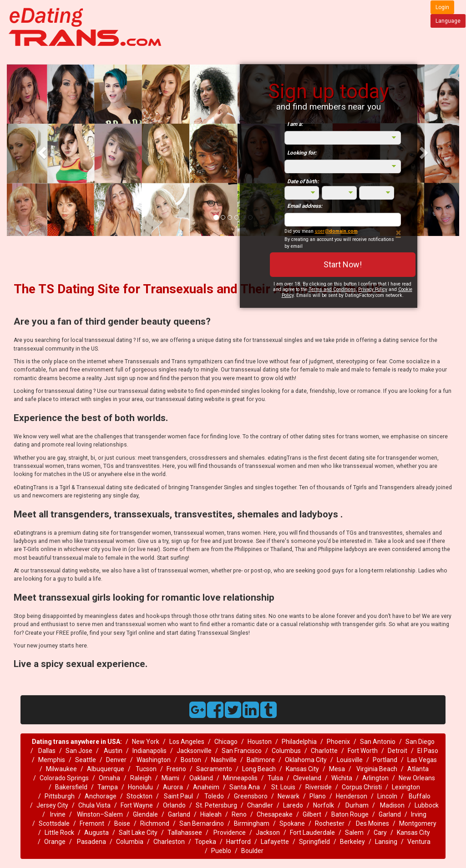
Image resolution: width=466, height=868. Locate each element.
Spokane (292, 823)
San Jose (79, 751)
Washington (154, 760)
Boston (191, 760)
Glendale (145, 814)
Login (442, 7)
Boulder (252, 851)
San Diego (420, 742)
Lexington (406, 787)
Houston (260, 742)
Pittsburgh (60, 796)
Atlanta (418, 769)
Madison (392, 805)
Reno (239, 814)
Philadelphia (299, 742)
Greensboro (251, 796)
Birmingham (252, 823)
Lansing (386, 842)
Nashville (224, 760)
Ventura (419, 842)
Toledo (213, 796)
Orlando (174, 805)
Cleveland (307, 778)
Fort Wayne (137, 805)
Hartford (238, 842)
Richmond (155, 823)
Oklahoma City (306, 760)
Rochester (330, 823)
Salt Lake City (138, 833)
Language (448, 21)
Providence (229, 833)
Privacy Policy (373, 289)
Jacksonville (194, 751)
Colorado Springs (64, 778)
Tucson (145, 769)
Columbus (286, 751)
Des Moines (372, 823)
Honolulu (140, 787)
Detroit (398, 751)
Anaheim (206, 787)
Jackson (268, 833)
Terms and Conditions (332, 289)
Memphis (52, 760)
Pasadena (91, 842)
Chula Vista (94, 805)
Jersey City (52, 805)
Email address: (305, 206)
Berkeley (352, 842)
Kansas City (302, 769)
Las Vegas (422, 760)
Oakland (201, 778)
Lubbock (427, 805)
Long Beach (259, 769)
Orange (55, 842)
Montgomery (418, 823)
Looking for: (302, 153)
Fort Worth (363, 751)
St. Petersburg (216, 805)
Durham (356, 805)
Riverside (319, 787)
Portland (385, 760)
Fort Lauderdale (312, 833)
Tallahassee (185, 833)
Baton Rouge (350, 814)
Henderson (352, 796)
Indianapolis (149, 751)
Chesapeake (275, 814)
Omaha (109, 778)
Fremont (92, 823)
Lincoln (387, 796)
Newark (289, 796)
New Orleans (417, 778)
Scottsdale (54, 823)
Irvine (57, 814)
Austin (112, 751)
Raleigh (141, 778)
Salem (354, 833)
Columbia (130, 842)
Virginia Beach (376, 769)
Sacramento (214, 769)
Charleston (169, 842)
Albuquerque (106, 769)
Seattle (86, 760)
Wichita (342, 778)
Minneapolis (240, 778)
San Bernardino (202, 823)
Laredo (293, 805)
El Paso (428, 751)
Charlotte (324, 751)
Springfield (314, 842)
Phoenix (338, 742)
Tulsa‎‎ (275, 778)
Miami (170, 778)
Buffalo (419, 796)
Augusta (96, 833)
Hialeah (211, 814)
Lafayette (275, 842)
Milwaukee (61, 769)
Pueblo (221, 851)
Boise (122, 823)
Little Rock (59, 833)
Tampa (108, 787)
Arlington (375, 778)
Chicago (226, 742)
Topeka (205, 842)
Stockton (139, 796)
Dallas (46, 751)
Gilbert (312, 814)
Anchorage (101, 796)
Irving (419, 814)
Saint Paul (178, 796)
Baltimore (261, 760)
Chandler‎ (260, 805)
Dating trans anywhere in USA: (77, 742)
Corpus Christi (362, 787)
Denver (116, 760)
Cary (380, 833)
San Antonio (378, 742)
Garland (179, 814)
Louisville (350, 760)
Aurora (173, 787)
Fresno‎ (176, 769)
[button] (41, 150)
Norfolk (324, 805)
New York (146, 742)
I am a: (295, 124)
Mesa (337, 769)
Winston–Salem (99, 814)
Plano (318, 796)
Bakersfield (71, 787)
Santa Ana (245, 787)
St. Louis (283, 787)
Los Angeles (187, 742)
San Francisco (242, 751)
